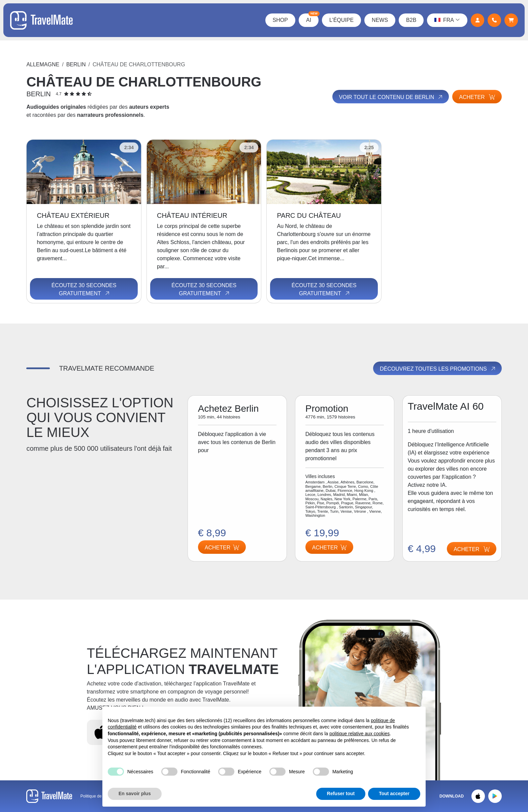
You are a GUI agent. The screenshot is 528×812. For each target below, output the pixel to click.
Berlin (76, 64)
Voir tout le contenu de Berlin (391, 97)
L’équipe (341, 20)
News (380, 20)
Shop (280, 20)
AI (312, 18)
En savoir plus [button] (135, 793)
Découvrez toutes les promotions (438, 369)
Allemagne (43, 64)
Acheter (477, 97)
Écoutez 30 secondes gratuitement (84, 290)
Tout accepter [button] (394, 793)
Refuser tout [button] (341, 793)
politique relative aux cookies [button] (359, 734)
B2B (411, 20)
